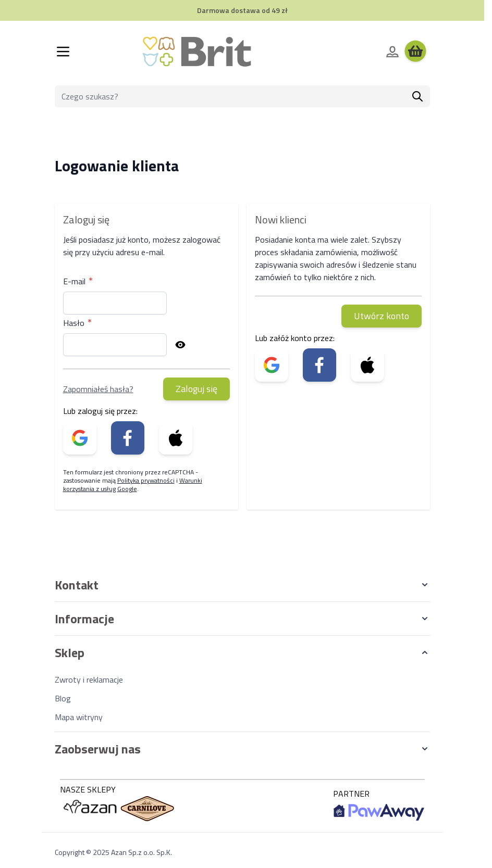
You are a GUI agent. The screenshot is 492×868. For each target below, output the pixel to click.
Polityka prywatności (146, 480)
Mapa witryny (79, 717)
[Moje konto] (392, 52)
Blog (63, 698)
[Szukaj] (417, 96)
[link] (80, 438)
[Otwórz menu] (63, 52)
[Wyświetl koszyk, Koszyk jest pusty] (415, 52)
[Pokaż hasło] (180, 345)
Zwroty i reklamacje (89, 680)
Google (127, 489)
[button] (242, 585)
